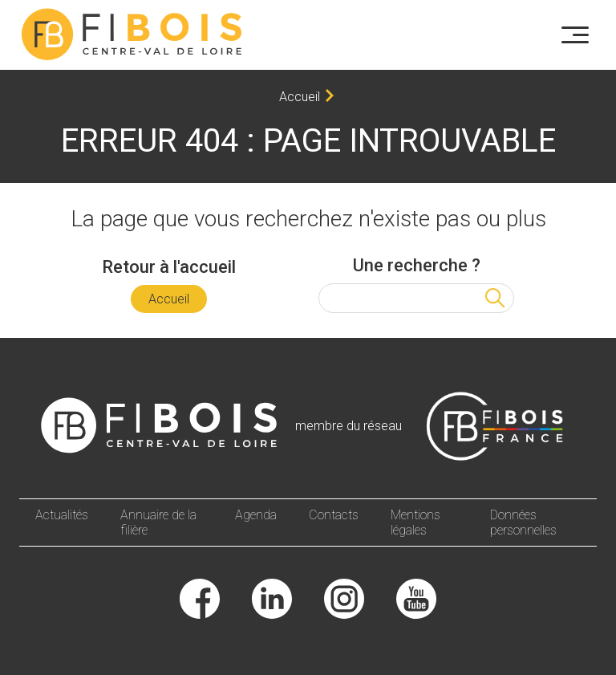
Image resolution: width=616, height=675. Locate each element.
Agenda (256, 515)
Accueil (300, 97)
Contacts (334, 515)
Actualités (62, 515)
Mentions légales (415, 523)
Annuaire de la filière (158, 523)
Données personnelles (523, 523)
